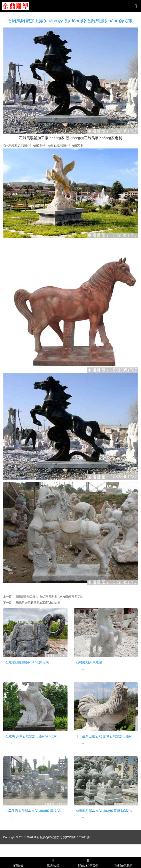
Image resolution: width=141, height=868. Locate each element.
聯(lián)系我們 (123, 863)
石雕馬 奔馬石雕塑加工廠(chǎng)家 (38, 603)
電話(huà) (53, 863)
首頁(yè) (18, 863)
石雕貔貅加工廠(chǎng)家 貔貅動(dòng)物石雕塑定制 (49, 597)
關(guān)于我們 (88, 863)
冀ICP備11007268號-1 (78, 837)
